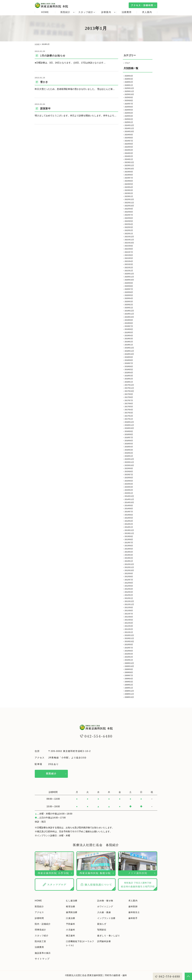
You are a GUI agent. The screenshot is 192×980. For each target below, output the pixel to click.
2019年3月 (129, 339)
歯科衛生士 (135, 912)
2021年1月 (129, 271)
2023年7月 (129, 178)
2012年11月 (129, 567)
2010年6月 (129, 651)
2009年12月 (129, 663)
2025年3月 (129, 116)
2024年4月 (129, 150)
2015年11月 (129, 462)
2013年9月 (129, 536)
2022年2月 (129, 230)
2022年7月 (129, 215)
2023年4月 (129, 187)
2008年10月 (129, 697)
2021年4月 (129, 261)
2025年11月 (129, 91)
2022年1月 (129, 234)
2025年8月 (129, 101)
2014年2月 (129, 524)
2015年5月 (129, 481)
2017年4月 (129, 410)
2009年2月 (129, 685)
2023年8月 (129, 175)
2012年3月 (129, 592)
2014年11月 (129, 499)
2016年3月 (129, 450)
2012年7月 (129, 580)
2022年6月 (129, 218)
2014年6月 (129, 515)
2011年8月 (129, 611)
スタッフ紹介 (86, 12)
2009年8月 (129, 672)
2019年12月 (129, 311)
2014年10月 (129, 502)
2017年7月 (129, 400)
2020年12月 (129, 274)
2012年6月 (129, 583)
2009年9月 (129, 669)
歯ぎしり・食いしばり (110, 936)
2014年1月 (129, 527)
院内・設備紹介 (43, 924)
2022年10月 (129, 206)
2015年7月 (129, 475)
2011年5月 (129, 620)
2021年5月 (129, 258)
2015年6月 (129, 478)
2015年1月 (129, 493)
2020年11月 (129, 277)
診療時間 (40, 918)
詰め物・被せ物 (106, 901)
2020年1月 (129, 308)
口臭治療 (71, 918)
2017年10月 (129, 391)
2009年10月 (129, 666)
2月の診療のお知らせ (53, 56)
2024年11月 (129, 128)
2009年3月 (129, 682)
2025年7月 (129, 104)
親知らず (102, 924)
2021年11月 (129, 240)
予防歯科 (71, 924)
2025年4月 (129, 113)
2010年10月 (129, 641)
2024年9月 (129, 135)
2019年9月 (129, 320)
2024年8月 (129, 138)
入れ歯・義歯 (105, 912)
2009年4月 (129, 679)
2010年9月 (129, 644)
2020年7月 (129, 289)
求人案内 (147, 12)
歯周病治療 (72, 912)
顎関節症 (102, 930)
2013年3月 (129, 555)
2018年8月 (129, 360)
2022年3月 (129, 227)
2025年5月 (129, 110)
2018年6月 (129, 366)
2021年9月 (129, 246)
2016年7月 (129, 437)
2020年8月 (129, 286)
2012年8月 (129, 577)
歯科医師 (133, 906)
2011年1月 (129, 632)
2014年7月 (129, 512)
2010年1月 (129, 660)
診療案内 (106, 12)
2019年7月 (129, 326)
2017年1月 (129, 419)
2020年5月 (129, 295)
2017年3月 (129, 413)
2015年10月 (129, 465)
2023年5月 (129, 184)
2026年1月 (129, 85)
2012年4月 (129, 589)
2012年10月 (129, 570)
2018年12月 (129, 348)
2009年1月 (129, 688)
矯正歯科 (71, 936)
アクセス (40, 912)
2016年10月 (129, 428)
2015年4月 (129, 484)
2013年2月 (129, 558)
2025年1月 (129, 122)
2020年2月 (129, 305)
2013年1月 (129, 561)
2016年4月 (129, 447)
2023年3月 (129, 190)
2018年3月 (129, 376)
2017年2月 (129, 416)
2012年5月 (129, 586)
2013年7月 (129, 543)
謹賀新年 (45, 108)
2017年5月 (129, 407)
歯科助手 (133, 918)
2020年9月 (129, 283)
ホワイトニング (106, 906)
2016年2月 (129, 453)
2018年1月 (129, 382)
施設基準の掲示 (43, 953)
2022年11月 (129, 203)
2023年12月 (129, 162)
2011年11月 (129, 604)
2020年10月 (129, 280)
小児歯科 (71, 930)
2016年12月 (129, 422)
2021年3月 (129, 264)
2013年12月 (129, 530)
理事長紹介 (41, 930)
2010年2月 (129, 657)
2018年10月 (129, 354)
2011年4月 (129, 623)
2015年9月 (129, 468)
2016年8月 (129, 434)
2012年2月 (129, 595)
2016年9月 (129, 431)
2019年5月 (129, 332)
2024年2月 (129, 156)
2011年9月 (129, 607)
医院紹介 (65, 12)
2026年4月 (129, 76)
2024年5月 (129, 147)
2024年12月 (129, 125)
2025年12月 (129, 88)
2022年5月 (129, 221)
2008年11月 (129, 694)
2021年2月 (129, 268)
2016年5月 (129, 444)
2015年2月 (129, 490)
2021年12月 (129, 237)
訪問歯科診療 (105, 941)
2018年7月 (129, 363)
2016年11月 (129, 425)
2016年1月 (129, 456)
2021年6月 (129, 255)
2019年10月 (129, 317)
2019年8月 (129, 323)
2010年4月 (129, 654)
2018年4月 (129, 373)
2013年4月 (129, 552)
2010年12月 (129, 635)
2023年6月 (129, 181)
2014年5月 (129, 518)
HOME (45, 12)
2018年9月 (129, 357)
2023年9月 (129, 172)
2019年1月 (129, 345)
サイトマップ (42, 959)
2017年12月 (129, 385)
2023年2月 (129, 193)
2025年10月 (129, 94)
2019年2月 (129, 342)
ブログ (127, 63)
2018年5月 (129, 369)
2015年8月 (129, 471)
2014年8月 (129, 509)
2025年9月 (129, 97)
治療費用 (127, 12)
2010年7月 (129, 648)
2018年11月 (129, 351)
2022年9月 (129, 209)
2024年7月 (129, 141)
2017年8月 (129, 397)
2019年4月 (129, 336)
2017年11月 (129, 388)
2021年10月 (129, 243)
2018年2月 (129, 379)
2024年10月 (129, 131)
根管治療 (71, 906)
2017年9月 (129, 394)
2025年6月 (129, 107)
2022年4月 (129, 224)
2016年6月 (129, 441)
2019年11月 (129, 314)
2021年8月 (129, 249)
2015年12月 (129, 459)
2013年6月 (129, 546)
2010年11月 (129, 638)
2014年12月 (129, 496)
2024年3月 (129, 153)
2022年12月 (129, 199)
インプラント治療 (107, 918)
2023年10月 (129, 169)
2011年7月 (129, 614)
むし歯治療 (72, 901)
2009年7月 (129, 675)
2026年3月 (129, 79)
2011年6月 (129, 617)
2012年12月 (129, 564)
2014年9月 (129, 505)
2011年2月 (129, 629)
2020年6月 (129, 292)
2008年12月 (129, 691)
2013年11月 (129, 533)
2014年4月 (129, 521)
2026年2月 (129, 82)
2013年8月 (129, 539)
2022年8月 (129, 212)
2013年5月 (129, 549)
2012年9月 (129, 573)
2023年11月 (129, 165)
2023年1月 (129, 196)
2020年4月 (129, 298)
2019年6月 (129, 329)
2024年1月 (129, 159)
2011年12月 (129, 601)
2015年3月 (129, 487)
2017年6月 (129, 403)
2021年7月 (129, 252)
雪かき (44, 82)
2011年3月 (129, 626)
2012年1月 (129, 598)
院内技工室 (41, 941)
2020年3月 (129, 302)
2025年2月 (129, 119)
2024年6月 (129, 144)
